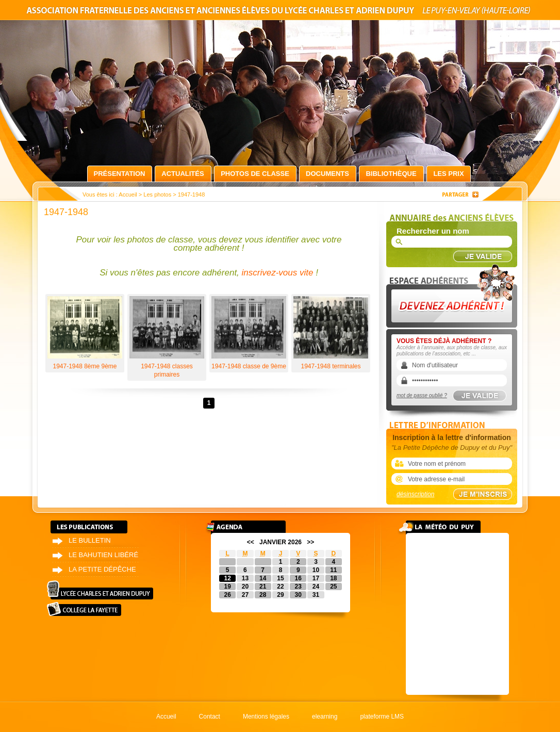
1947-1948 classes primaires (167, 337)
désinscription (415, 494)
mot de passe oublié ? (422, 395)
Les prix (448, 174)
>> (310, 542)
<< (251, 542)
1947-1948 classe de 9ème (249, 333)
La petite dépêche (102, 569)
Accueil (128, 194)
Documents (327, 174)
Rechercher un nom (433, 231)
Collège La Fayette (84, 609)
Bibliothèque (391, 174)
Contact (210, 717)
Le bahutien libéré (103, 555)
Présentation (120, 174)
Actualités (183, 174)
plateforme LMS (382, 717)
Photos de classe (255, 174)
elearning (325, 717)
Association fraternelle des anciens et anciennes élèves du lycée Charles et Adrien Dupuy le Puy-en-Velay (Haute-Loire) (280, 12)
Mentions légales (266, 717)
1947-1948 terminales (331, 333)
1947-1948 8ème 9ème (85, 333)
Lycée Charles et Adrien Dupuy (100, 590)
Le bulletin (90, 540)
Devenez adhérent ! (453, 293)
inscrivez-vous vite (278, 273)
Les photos (157, 194)
